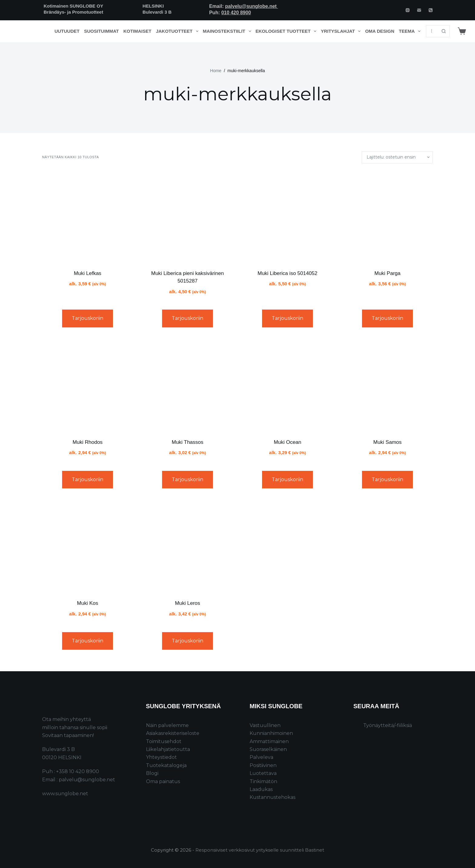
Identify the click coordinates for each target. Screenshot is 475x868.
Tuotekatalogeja (166, 765)
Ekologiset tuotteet (287, 31)
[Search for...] (432, 31)
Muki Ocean (288, 442)
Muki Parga (387, 273)
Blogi (152, 773)
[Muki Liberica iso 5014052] (287, 216)
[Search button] (444, 31)
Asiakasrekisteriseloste (173, 733)
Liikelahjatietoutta (168, 749)
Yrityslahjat (342, 31)
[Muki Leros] (188, 546)
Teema (411, 31)
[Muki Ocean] (287, 385)
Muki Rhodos (87, 442)
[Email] (419, 10)
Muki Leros (187, 603)
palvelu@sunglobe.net (252, 6)
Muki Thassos (188, 442)
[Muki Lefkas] (88, 216)
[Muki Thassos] (188, 385)
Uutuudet (67, 31)
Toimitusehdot (164, 741)
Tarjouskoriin (88, 318)
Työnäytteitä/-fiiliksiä (388, 725)
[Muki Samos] (387, 385)
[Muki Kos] (88, 546)
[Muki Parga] (387, 216)
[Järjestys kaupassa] (397, 157)
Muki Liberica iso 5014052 (287, 273)
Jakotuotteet (178, 31)
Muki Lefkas (88, 273)
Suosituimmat (101, 31)
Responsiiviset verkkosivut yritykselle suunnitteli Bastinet (260, 850)
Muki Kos (88, 603)
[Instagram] (408, 10)
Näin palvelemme (167, 725)
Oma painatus (163, 781)
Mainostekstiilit (228, 31)
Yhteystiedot (161, 757)
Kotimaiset (137, 31)
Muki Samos (387, 442)
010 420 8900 (236, 13)
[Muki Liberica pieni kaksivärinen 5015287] (188, 216)
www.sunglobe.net (65, 794)
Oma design (380, 31)
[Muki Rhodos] (88, 385)
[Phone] (431, 10)
